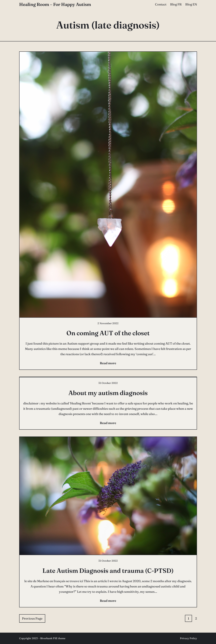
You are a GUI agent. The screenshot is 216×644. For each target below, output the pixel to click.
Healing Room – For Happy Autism (55, 4)
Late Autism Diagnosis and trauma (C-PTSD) (108, 571)
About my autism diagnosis (108, 393)
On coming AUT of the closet (108, 333)
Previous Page (32, 618)
